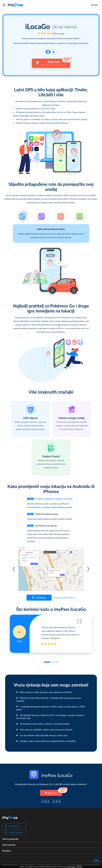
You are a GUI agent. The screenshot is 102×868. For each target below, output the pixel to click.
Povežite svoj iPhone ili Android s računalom (50, 499)
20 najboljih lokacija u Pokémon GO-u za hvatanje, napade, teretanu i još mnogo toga (50, 717)
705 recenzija (59, 34)
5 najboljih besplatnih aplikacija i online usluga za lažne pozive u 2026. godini (51, 708)
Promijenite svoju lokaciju (42, 526)
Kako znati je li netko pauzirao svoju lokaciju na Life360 (44, 692)
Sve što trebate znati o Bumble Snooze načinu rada (42, 735)
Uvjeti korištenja (28, 865)
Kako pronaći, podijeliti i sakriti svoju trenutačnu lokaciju (44, 730)
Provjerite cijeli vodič (65, 598)
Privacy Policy (71, 867)
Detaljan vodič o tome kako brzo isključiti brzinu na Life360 (46, 741)
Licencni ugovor (45, 865)
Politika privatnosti (10, 865)
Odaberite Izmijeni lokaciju (43, 514)
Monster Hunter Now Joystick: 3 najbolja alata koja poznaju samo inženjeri (49, 699)
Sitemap (58, 865)
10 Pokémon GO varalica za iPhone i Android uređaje (43, 724)
